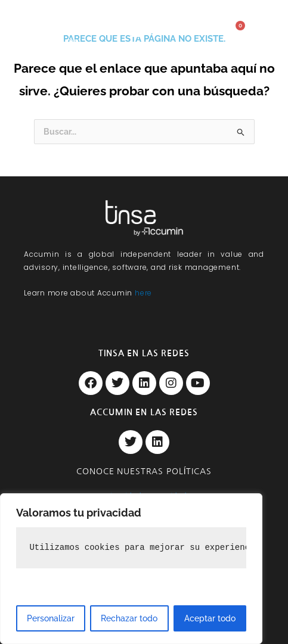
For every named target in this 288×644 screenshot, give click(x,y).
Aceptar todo (210, 618)
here (143, 293)
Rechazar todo (129, 618)
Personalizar (51, 618)
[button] (138, 32)
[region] (131, 569)
